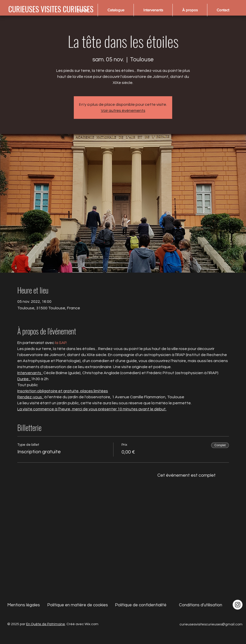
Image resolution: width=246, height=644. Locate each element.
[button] (116, 10)
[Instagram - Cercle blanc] (238, 605)
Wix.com (91, 624)
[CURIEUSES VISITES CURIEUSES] (51, 9)
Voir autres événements (123, 111)
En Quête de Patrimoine (46, 624)
